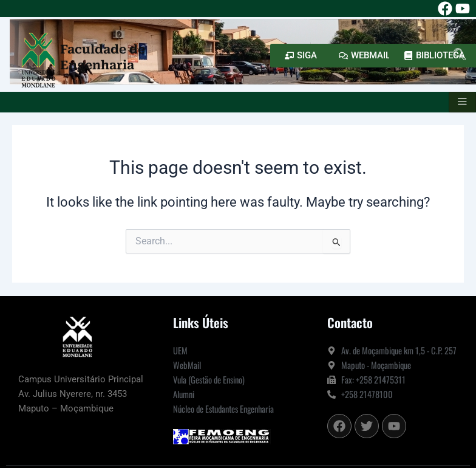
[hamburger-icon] (462, 102)
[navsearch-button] (460, 55)
